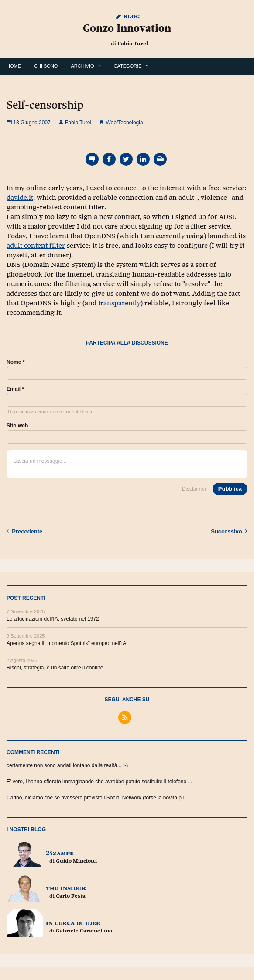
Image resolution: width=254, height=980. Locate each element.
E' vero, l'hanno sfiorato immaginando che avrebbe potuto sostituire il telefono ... (100, 782)
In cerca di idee (73, 923)
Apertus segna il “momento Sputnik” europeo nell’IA (66, 643)
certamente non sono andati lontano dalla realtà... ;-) (67, 765)
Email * (15, 389)
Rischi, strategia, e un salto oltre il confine (55, 668)
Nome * (15, 362)
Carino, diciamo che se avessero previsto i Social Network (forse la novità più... (98, 798)
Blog (127, 16)
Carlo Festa (71, 896)
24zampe (60, 853)
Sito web (17, 426)
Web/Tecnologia (124, 123)
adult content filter (36, 245)
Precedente (24, 531)
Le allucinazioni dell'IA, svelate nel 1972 (53, 619)
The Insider (66, 888)
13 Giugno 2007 (29, 123)
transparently (119, 303)
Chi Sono (46, 66)
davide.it (20, 197)
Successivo (229, 531)
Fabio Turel (133, 44)
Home (14, 66)
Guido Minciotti (76, 861)
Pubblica (230, 489)
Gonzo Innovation (127, 28)
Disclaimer (194, 489)
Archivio (82, 66)
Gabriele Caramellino (84, 931)
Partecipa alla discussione (127, 343)
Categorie (128, 66)
